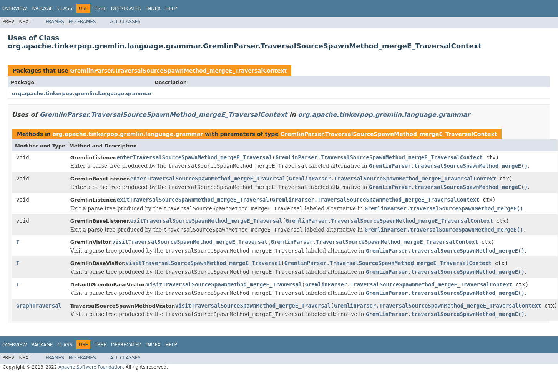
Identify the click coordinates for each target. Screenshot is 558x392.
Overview (15, 8)
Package (42, 8)
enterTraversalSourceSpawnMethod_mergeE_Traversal (195, 157)
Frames (55, 22)
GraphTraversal (39, 306)
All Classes (125, 22)
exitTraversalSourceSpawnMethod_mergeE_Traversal (193, 200)
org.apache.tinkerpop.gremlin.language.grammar (82, 93)
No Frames (82, 22)
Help (171, 8)
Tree (100, 8)
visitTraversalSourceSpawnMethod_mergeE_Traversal (190, 242)
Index (154, 8)
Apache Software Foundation (91, 367)
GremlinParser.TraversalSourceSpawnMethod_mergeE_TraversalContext (178, 71)
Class (65, 8)
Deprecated (126, 8)
